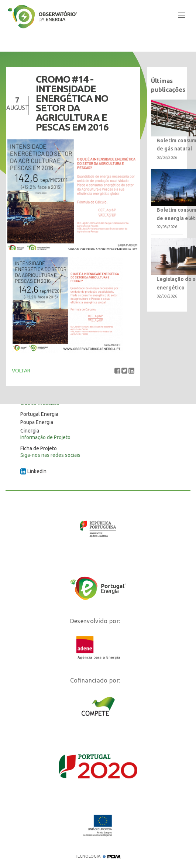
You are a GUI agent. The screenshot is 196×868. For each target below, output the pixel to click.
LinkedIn (33, 471)
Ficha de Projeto (39, 448)
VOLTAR (21, 371)
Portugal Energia (39, 414)
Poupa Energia (37, 422)
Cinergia (30, 431)
